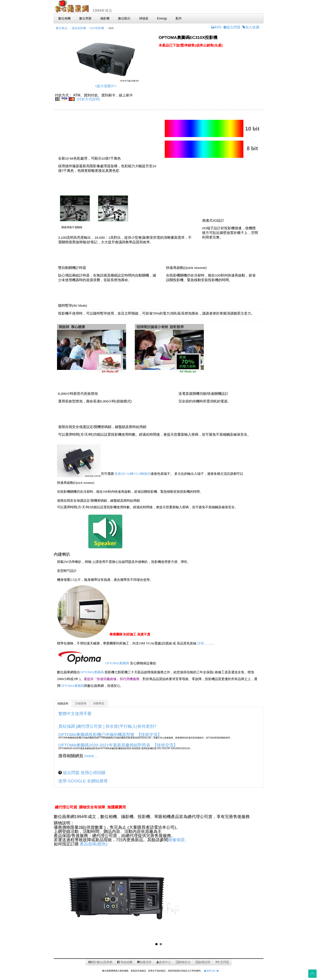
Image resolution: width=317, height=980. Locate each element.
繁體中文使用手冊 (75, 714)
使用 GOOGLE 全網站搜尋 (83, 781)
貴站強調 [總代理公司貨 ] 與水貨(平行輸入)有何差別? (107, 726)
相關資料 (63, 704)
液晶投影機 (79, 28)
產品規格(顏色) (94, 844)
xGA (111, 28)
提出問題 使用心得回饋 (84, 773)
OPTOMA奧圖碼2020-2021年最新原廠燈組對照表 (104, 745)
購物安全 (183, 962)
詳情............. (206, 643)
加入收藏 (251, 27)
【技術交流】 (149, 735)
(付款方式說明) (88, 99)
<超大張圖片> (106, 86)
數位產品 (62, 28)
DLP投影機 (97, 28)
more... (91, 756)
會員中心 (164, 962)
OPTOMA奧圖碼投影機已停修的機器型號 (96, 735)
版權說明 (203, 962)
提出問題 (232, 27)
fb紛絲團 (125, 962)
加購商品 (99, 703)
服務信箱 (210, 971)
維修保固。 (178, 840)
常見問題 (222, 962)
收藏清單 (144, 962)
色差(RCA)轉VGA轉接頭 (133, 474)
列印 (216, 27)
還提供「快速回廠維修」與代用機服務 (112, 679)
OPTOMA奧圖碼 (117, 663)
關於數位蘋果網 (100, 962)
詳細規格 (81, 703)
